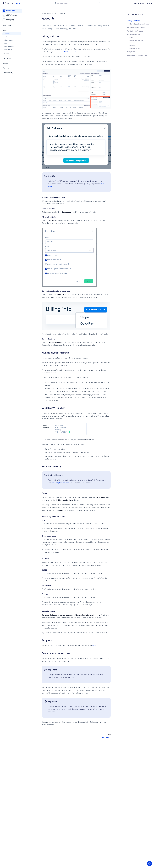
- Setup (131, 38)
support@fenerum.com (61, 483)
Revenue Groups (9, 46)
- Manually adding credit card (139, 24)
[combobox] (78, 3)
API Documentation (71, 52)
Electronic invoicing (134, 35)
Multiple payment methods (137, 27)
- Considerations (134, 48)
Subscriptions (8, 40)
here (94, 646)
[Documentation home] (11, 3)
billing (55, 14)
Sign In (149, 3)
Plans (5, 43)
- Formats (132, 46)
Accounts (7, 34)
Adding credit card (134, 21)
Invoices (6, 37)
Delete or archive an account (138, 55)
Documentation (47, 14)
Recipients (131, 52)
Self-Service (8, 50)
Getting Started (8, 26)
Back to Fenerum (139, 3)
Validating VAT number (135, 31)
